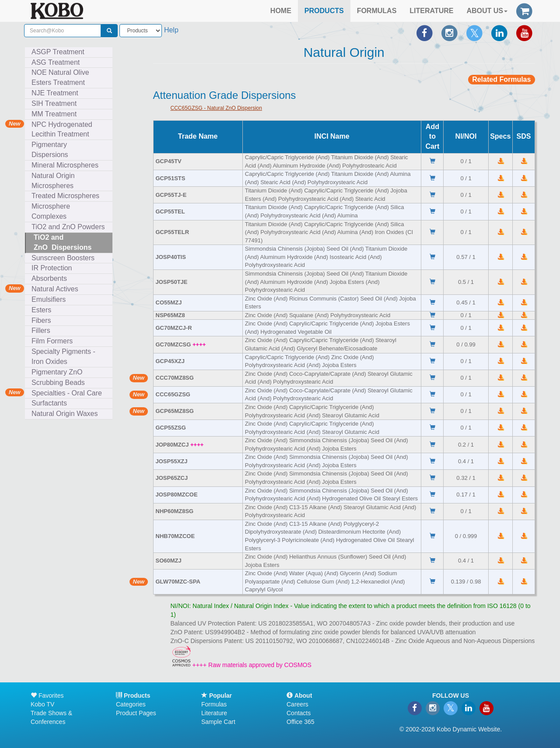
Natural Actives (55, 289)
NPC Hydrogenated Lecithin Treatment (62, 129)
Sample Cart (218, 722)
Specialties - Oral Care (67, 393)
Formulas (214, 704)
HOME (281, 11)
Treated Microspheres (67, 196)
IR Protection (52, 268)
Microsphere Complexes (51, 211)
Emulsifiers (51, 299)
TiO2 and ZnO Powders (68, 227)
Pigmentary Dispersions (52, 150)
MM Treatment (54, 114)
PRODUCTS (324, 11)
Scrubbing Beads (60, 383)
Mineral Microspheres (67, 165)
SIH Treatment (56, 103)
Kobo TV (42, 704)
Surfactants (51, 403)
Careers (297, 704)
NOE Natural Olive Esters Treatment (60, 77)
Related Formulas (501, 79)
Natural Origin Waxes (65, 414)
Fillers (43, 330)
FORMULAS (377, 11)
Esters (43, 310)
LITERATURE (431, 11)
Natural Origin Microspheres (54, 181)
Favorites (47, 696)
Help (171, 30)
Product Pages (136, 713)
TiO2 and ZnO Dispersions (63, 242)
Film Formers (52, 341)
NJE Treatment (57, 93)
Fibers (43, 320)
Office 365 (301, 722)
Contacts (299, 713)
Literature (214, 713)
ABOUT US (487, 11)
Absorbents (49, 278)
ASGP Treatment (58, 52)
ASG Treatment (58, 62)
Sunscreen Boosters (65, 258)
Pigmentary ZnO (57, 372)
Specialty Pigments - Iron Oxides (63, 357)
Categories (131, 704)
